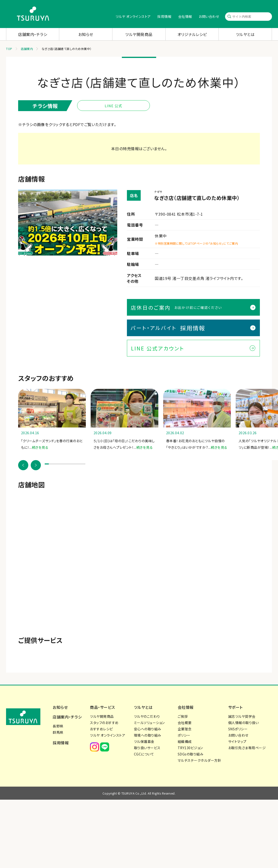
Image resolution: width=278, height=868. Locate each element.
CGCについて (144, 745)
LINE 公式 (96, 106)
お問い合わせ (209, 16)
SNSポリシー (238, 719)
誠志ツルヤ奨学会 (242, 707)
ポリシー (184, 726)
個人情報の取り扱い (244, 713)
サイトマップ (237, 732)
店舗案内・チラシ (33, 34)
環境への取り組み (148, 726)
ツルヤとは (245, 34)
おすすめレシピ (101, 719)
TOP (9, 49)
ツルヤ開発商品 (139, 34)
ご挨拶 (183, 707)
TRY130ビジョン (190, 738)
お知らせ (86, 34)
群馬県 (58, 723)
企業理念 (185, 719)
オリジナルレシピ (192, 34)
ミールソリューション (149, 713)
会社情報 (185, 16)
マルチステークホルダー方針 (200, 751)
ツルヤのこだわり (147, 707)
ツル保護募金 (144, 732)
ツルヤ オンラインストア (133, 16)
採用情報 (164, 16)
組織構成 (185, 732)
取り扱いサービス (147, 738)
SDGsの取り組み (191, 745)
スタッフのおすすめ (104, 713)
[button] (23, 456)
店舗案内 (28, 49)
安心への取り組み (148, 719)
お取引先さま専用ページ (247, 738)
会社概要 (185, 713)
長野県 (58, 717)
